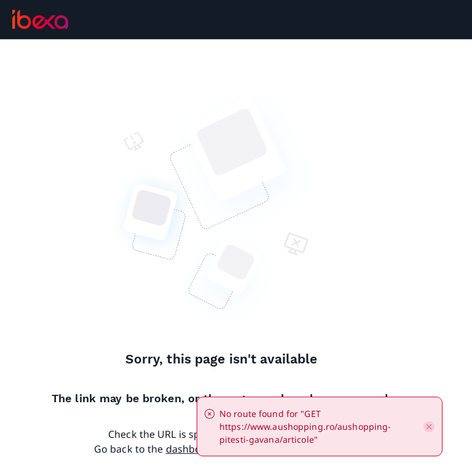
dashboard (192, 449)
